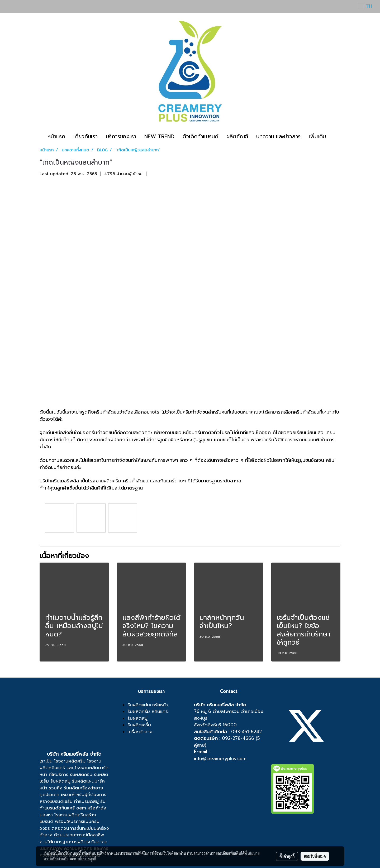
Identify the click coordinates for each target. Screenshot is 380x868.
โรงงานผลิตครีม (70, 761)
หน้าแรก (56, 136)
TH (365, 6)
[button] (335, 136)
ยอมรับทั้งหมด (315, 856)
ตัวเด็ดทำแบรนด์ (200, 136)
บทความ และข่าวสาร (278, 136)
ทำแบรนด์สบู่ (86, 801)
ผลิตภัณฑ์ (237, 136)
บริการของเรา (121, 136)
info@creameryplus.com (220, 759)
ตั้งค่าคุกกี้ (287, 856)
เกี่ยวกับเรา (85, 136)
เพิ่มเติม (317, 136)
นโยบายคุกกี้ (87, 859)
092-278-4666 (238, 738)
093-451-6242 (246, 732)
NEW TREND (159, 136)
